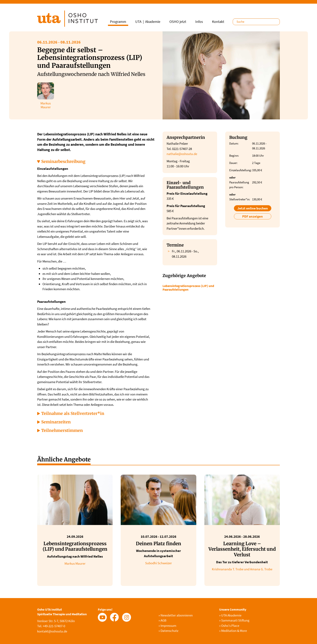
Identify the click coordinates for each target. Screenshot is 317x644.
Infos (199, 22)
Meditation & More (233, 631)
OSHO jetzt (178, 22)
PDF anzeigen (253, 216)
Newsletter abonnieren (176, 615)
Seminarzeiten (56, 422)
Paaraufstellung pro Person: (239, 185)
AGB (162, 620)
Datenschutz (168, 631)
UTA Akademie (230, 615)
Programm (118, 22)
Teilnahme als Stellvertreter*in (73, 413)
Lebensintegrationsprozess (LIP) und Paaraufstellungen (188, 288)
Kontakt (218, 22)
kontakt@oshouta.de (52, 631)
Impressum (167, 626)
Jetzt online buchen (253, 208)
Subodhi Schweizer (158, 563)
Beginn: (234, 156)
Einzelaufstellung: (239, 170)
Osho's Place (229, 626)
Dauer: (233, 163)
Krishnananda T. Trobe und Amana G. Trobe (242, 569)
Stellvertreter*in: (239, 199)
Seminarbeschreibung (63, 161)
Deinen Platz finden (158, 544)
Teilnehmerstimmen (62, 430)
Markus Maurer (75, 563)
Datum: (234, 143)
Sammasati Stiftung (234, 620)
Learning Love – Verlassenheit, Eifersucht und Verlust (242, 549)
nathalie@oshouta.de (182, 154)
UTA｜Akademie (148, 22)
